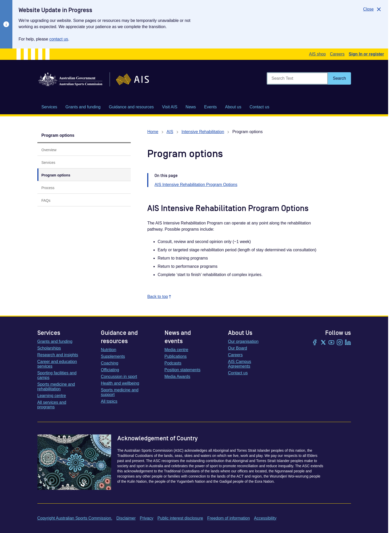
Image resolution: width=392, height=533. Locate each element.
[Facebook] (315, 343)
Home (153, 132)
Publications (176, 356)
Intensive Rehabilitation (203, 132)
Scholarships (49, 348)
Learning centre (52, 396)
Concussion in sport (119, 377)
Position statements (183, 370)
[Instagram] (340, 343)
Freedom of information (228, 518)
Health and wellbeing (120, 383)
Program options (58, 135)
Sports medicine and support (120, 392)
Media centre (177, 350)
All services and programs (52, 405)
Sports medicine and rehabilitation (56, 387)
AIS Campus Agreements (240, 364)
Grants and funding (55, 341)
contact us (59, 39)
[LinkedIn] (348, 343)
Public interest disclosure (180, 518)
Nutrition (109, 350)
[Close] (373, 9)
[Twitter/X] (323, 343)
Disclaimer (126, 518)
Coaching (110, 363)
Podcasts (173, 363)
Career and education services (57, 364)
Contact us (238, 373)
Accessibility (265, 518)
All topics (109, 401)
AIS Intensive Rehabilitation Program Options (196, 185)
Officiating (110, 370)
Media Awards (177, 377)
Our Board (238, 348)
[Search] (340, 78)
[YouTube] (331, 343)
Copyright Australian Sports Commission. (75, 518)
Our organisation (243, 341)
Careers (337, 54)
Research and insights (58, 355)
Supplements (113, 356)
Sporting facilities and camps (57, 375)
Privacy (146, 518)
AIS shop (317, 54)
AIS (170, 132)
